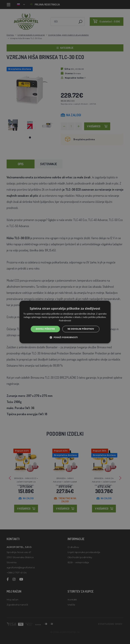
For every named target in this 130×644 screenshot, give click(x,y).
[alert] (65, 322)
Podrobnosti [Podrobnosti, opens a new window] (65, 321)
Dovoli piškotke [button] (45, 329)
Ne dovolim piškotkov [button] (81, 329)
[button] (65, 337)
